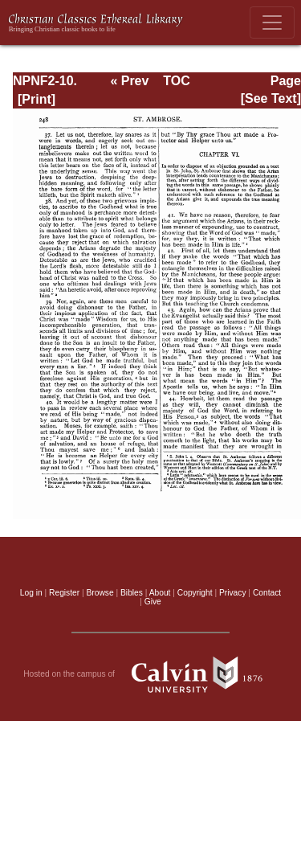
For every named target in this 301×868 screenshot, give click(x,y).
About (160, 593)
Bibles (132, 593)
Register (64, 593)
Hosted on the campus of (150, 674)
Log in (31, 593)
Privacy (233, 593)
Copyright (195, 593)
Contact (267, 593)
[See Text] (271, 98)
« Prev (129, 81)
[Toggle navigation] (272, 23)
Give (153, 602)
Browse (100, 593)
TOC (176, 81)
